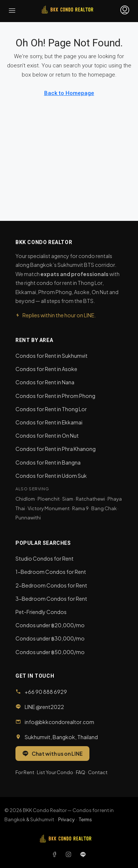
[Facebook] (56, 854)
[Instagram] (70, 854)
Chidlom (25, 499)
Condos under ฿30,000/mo (50, 638)
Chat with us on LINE (52, 754)
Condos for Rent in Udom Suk (51, 476)
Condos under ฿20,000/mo (50, 625)
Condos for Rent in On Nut (47, 435)
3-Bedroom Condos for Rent (51, 599)
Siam (68, 499)
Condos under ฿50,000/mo (50, 652)
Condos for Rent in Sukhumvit (52, 356)
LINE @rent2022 (44, 707)
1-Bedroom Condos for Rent (51, 572)
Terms (85, 819)
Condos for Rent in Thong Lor (51, 409)
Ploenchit (49, 499)
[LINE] (83, 854)
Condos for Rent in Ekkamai (49, 422)
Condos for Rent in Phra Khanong (56, 449)
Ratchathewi (90, 499)
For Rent (25, 772)
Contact (98, 772)
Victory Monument (49, 508)
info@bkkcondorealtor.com (59, 722)
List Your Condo (55, 772)
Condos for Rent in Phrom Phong (55, 396)
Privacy (66, 819)
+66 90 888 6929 (46, 692)
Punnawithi (28, 518)
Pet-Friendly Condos (41, 612)
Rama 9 (80, 508)
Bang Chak (104, 508)
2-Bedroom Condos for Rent (51, 585)
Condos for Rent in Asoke (46, 369)
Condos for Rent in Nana (45, 382)
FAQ (81, 772)
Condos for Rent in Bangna (48, 462)
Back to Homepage (69, 93)
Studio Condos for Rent (45, 558)
